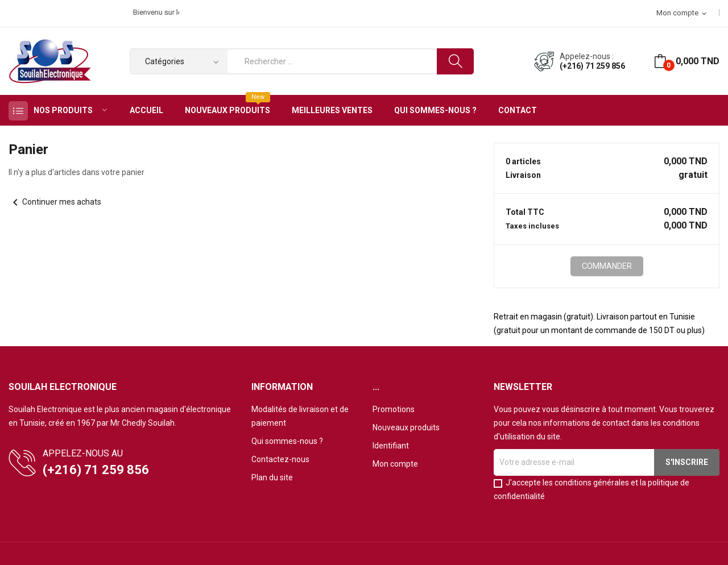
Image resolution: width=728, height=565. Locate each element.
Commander (607, 266)
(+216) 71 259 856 (592, 66)
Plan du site (272, 477)
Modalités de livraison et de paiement (300, 416)
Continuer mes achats (55, 202)
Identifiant (391, 446)
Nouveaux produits (406, 427)
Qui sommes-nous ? (287, 441)
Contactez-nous (280, 459)
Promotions (394, 409)
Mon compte (395, 464)
